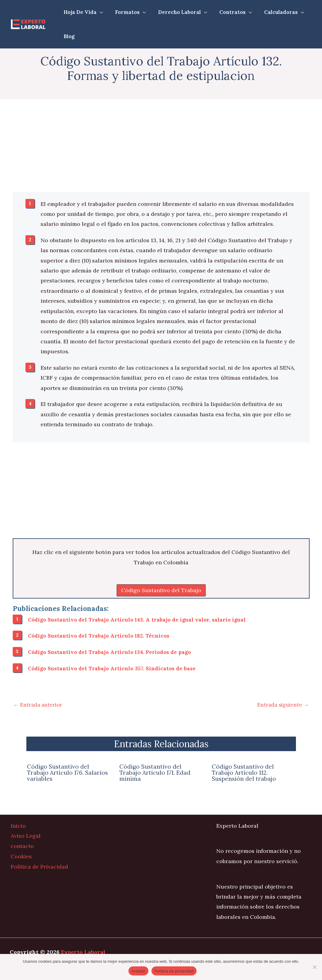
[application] (99, 12)
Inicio (18, 825)
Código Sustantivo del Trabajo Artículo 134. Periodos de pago (112, 652)
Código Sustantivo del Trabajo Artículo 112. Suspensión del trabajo (244, 772)
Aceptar (139, 971)
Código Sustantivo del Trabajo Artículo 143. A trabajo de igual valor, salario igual (140, 620)
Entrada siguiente (282, 704)
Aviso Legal (26, 835)
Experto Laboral (83, 952)
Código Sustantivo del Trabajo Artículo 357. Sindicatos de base (114, 668)
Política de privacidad (174, 971)
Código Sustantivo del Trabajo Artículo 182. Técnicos (101, 636)
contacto (22, 846)
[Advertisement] (161, 147)
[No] (314, 967)
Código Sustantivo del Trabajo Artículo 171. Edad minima (156, 772)
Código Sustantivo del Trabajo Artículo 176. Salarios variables (68, 772)
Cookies (21, 856)
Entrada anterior (39, 704)
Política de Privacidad (39, 866)
